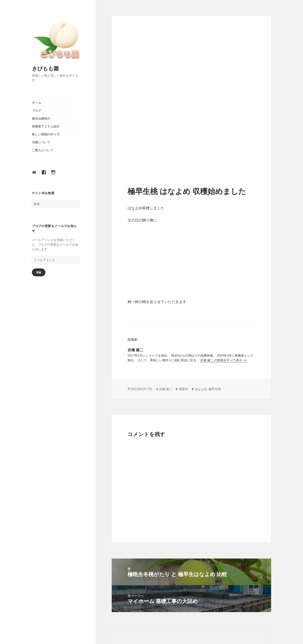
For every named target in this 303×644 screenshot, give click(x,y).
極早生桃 (215, 389)
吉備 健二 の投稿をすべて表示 (221, 360)
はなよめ (201, 389)
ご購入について (43, 150)
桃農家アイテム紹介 (46, 126)
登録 (39, 272)
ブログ (37, 110)
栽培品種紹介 (41, 118)
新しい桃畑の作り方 (46, 134)
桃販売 (183, 389)
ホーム (37, 102)
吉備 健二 (166, 389)
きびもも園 (45, 68)
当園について (41, 142)
